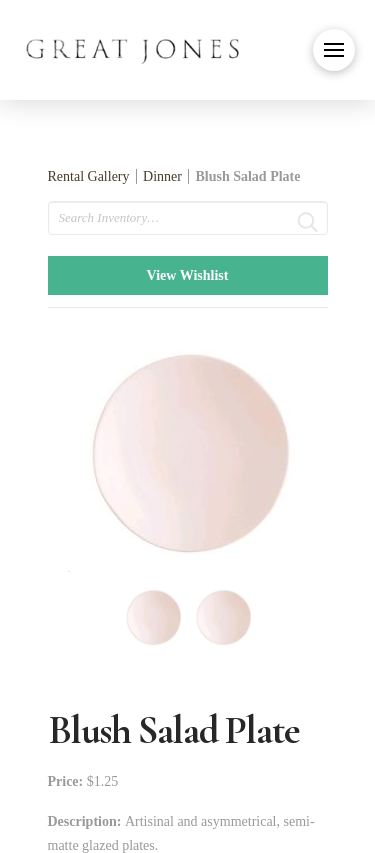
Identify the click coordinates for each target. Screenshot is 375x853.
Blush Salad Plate (247, 176)
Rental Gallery (89, 176)
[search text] (188, 218)
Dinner (162, 176)
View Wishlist (188, 275)
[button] (334, 50)
